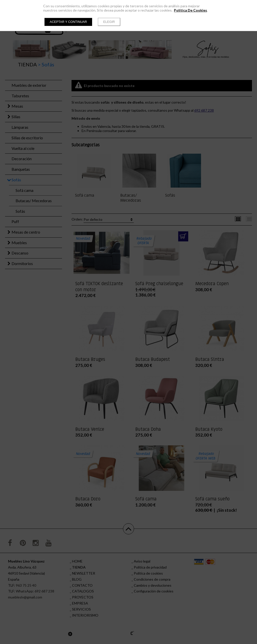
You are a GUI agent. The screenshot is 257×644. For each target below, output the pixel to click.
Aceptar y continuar (68, 22)
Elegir (109, 22)
